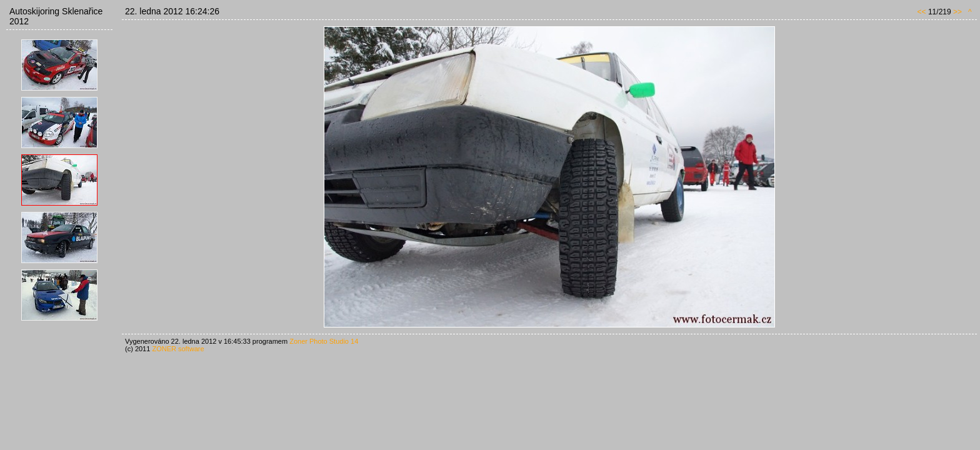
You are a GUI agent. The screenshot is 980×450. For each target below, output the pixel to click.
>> (957, 12)
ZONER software (178, 349)
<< (922, 12)
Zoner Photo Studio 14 (324, 341)
